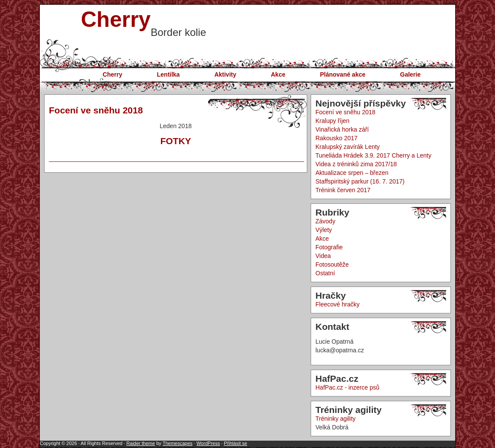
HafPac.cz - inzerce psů (347, 387)
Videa (323, 256)
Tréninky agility (336, 419)
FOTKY (175, 141)
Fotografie (329, 247)
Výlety (324, 230)
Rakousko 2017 (336, 138)
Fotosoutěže (332, 264)
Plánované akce (342, 74)
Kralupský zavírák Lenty (348, 147)
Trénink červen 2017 (343, 190)
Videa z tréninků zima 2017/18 (356, 164)
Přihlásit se (235, 443)
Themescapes (178, 443)
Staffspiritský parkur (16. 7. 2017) (360, 181)
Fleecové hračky (337, 304)
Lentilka (169, 74)
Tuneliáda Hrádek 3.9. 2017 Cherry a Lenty (373, 155)
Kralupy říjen (333, 121)
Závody (325, 221)
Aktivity (225, 74)
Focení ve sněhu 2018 (96, 110)
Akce (278, 74)
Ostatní (325, 273)
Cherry (116, 19)
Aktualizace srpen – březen (352, 173)
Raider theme (141, 443)
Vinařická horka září (342, 129)
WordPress (208, 443)
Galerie (410, 74)
